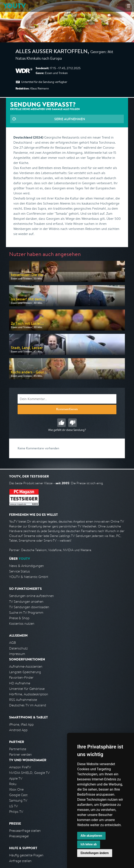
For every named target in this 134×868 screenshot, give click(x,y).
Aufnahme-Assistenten (26, 666)
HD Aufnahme (20, 683)
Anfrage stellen (20, 861)
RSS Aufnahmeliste (23, 700)
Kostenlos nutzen (22, 624)
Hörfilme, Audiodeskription (29, 694)
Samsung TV (18, 800)
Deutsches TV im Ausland (28, 705)
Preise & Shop (19, 618)
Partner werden (20, 755)
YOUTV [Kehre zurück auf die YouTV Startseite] (15, 6)
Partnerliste (18, 749)
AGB (13, 643)
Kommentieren (67, 410)
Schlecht (73, 423)
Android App (18, 730)
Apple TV (16, 778)
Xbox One (16, 789)
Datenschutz (18, 648)
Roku (13, 784)
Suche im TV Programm (26, 613)
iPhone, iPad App (21, 724)
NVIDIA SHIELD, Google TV (29, 773)
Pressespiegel (19, 836)
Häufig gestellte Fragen (26, 855)
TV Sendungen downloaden (29, 607)
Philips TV (16, 812)
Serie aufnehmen (70, 119)
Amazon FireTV (20, 767)
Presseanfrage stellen (25, 831)
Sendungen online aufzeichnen (31, 596)
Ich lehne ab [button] (89, 844)
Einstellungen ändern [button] (95, 853)
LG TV (13, 806)
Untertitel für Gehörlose (27, 689)
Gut (61, 423)
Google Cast (18, 795)
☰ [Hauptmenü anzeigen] (129, 6)
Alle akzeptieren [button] (91, 836)
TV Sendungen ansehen (26, 602)
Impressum (17, 654)
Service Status (20, 571)
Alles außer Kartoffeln (52, 52)
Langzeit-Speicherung (25, 672)
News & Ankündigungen (27, 566)
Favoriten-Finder (21, 677)
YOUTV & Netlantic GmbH (29, 577)
